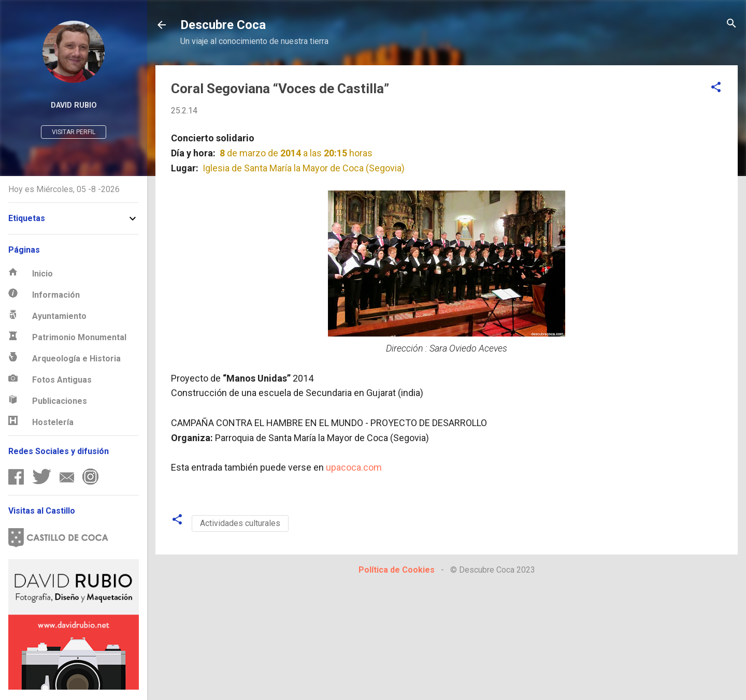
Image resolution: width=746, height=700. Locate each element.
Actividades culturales (240, 523)
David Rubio (74, 105)
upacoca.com (354, 467)
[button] (716, 88)
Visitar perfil (74, 132)
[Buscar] (731, 24)
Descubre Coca (223, 25)
